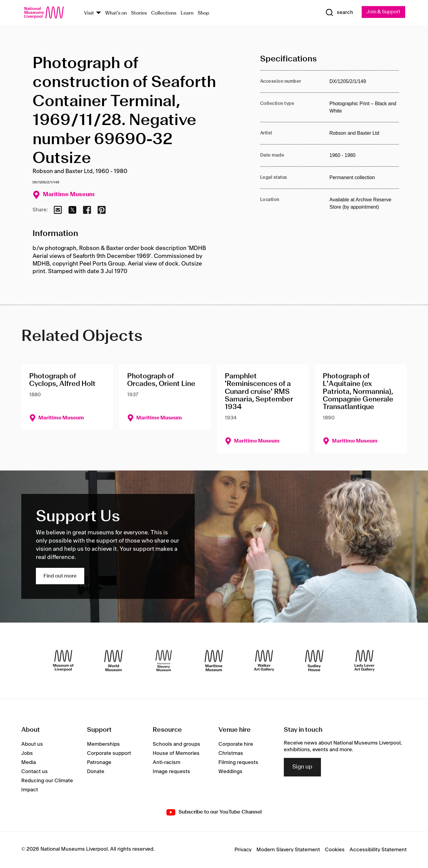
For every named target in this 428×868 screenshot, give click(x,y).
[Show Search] (337, 13)
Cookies (335, 850)
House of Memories (176, 753)
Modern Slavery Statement (288, 850)
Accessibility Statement (378, 850)
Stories (139, 13)
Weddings (230, 772)
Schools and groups (176, 744)
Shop (204, 13)
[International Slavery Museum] (164, 661)
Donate (96, 772)
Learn (187, 13)
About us (32, 744)
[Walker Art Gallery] (264, 661)
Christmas (231, 753)
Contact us (35, 772)
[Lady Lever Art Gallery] (364, 661)
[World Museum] (113, 661)
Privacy (243, 850)
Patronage (99, 762)
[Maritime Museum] (214, 661)
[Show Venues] (99, 13)
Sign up (302, 767)
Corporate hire (236, 744)
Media (29, 762)
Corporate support (109, 753)
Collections (164, 13)
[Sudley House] (314, 661)
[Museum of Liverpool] (63, 661)
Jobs (27, 753)
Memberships (103, 744)
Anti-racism (167, 762)
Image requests (171, 772)
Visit (89, 13)
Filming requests (238, 762)
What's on (116, 13)
